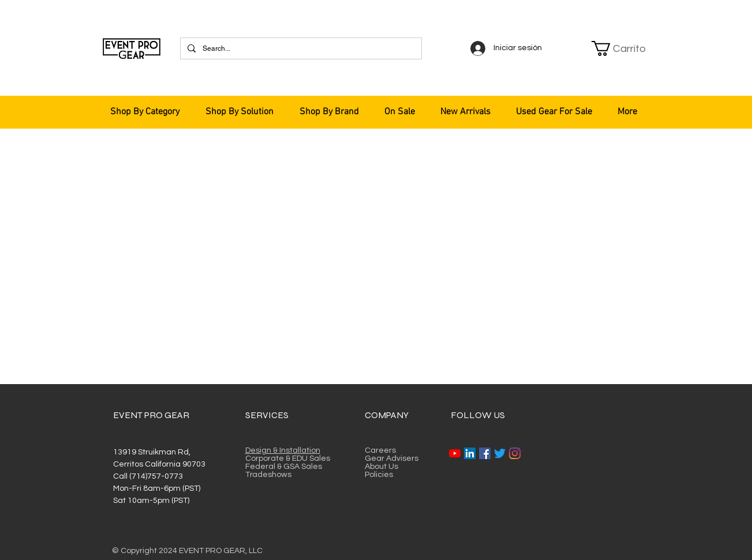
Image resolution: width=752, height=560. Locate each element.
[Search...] (300, 48)
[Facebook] (485, 453)
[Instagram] (515, 453)
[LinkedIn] (470, 453)
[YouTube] (455, 453)
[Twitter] (500, 453)
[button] (620, 48)
